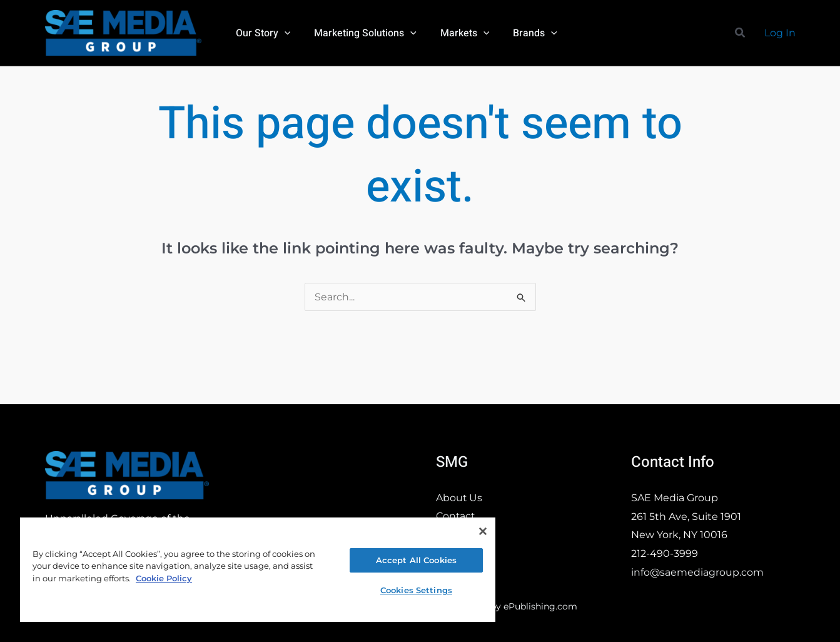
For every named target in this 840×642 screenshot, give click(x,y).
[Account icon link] (780, 33)
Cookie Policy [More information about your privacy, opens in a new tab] (164, 578)
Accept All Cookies (416, 560)
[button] (283, 33)
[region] (258, 569)
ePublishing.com (540, 606)
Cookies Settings (416, 590)
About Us (459, 498)
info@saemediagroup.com (698, 572)
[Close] (483, 531)
